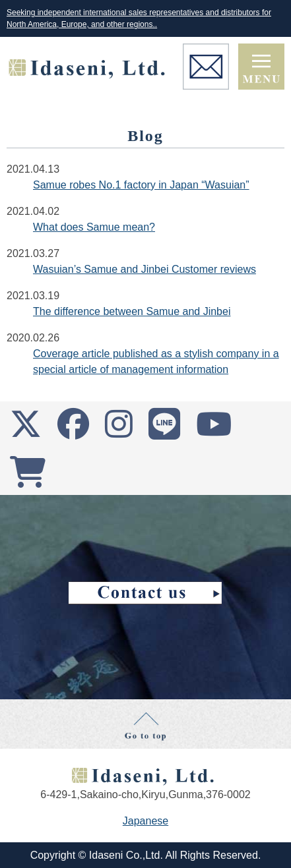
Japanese (145, 821)
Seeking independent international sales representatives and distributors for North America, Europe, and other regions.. (139, 18)
